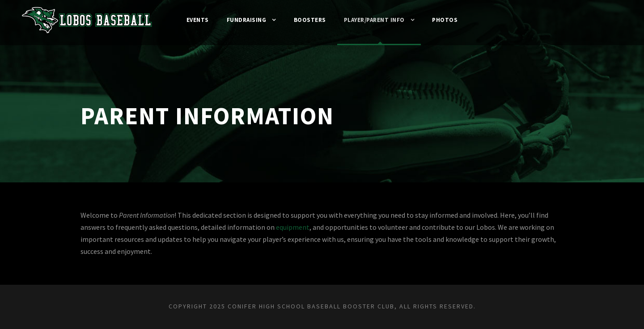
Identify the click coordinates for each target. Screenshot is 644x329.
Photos (452, 20)
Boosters (309, 20)
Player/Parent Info (378, 20)
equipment (311, 227)
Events (191, 20)
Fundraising (243, 20)
